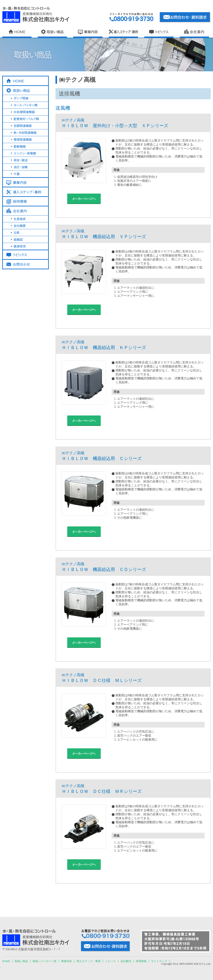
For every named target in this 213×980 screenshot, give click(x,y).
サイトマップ (159, 961)
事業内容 (67, 961)
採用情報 (141, 961)
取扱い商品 (21, 961)
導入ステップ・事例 (89, 961)
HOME (6, 961)
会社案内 (126, 961)
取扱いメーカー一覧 (45, 961)
